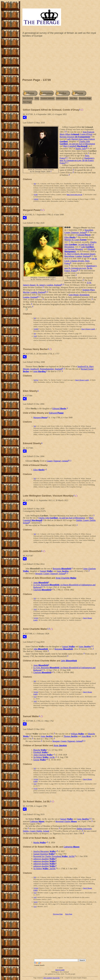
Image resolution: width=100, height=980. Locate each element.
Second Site (56, 978)
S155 (36, 902)
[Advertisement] (60, 58)
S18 (35, 336)
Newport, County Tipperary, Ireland (50, 574)
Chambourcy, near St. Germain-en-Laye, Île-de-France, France (77, 160)
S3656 (36, 199)
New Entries (28, 98)
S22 (35, 609)
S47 (35, 897)
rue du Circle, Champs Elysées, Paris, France (81, 261)
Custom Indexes (47, 98)
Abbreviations (62, 98)
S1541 (36, 618)
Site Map (73, 98)
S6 (35, 184)
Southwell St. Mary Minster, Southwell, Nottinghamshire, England (58, 368)
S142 (36, 788)
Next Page (27, 102)
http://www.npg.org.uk (74, 195)
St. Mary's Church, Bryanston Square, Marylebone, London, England (80, 255)
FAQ (37, 98)
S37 (35, 697)
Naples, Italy (81, 149)
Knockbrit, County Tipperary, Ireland (79, 231)
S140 (36, 195)
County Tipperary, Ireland (58, 461)
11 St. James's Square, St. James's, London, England (57, 284)
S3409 (36, 329)
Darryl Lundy (60, 970)
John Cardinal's (48, 978)
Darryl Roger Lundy (88, 329)
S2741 (36, 380)
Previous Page (85, 98)
